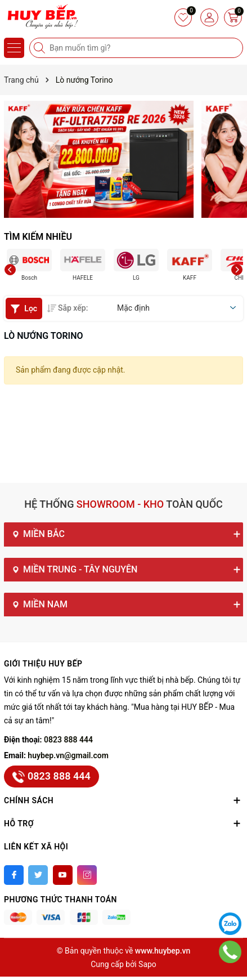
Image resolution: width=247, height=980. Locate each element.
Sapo (147, 964)
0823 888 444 (68, 740)
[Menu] (14, 48)
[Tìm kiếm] (41, 48)
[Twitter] (38, 875)
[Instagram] (87, 875)
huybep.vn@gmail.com (68, 755)
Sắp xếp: (68, 308)
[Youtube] (63, 875)
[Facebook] (14, 875)
